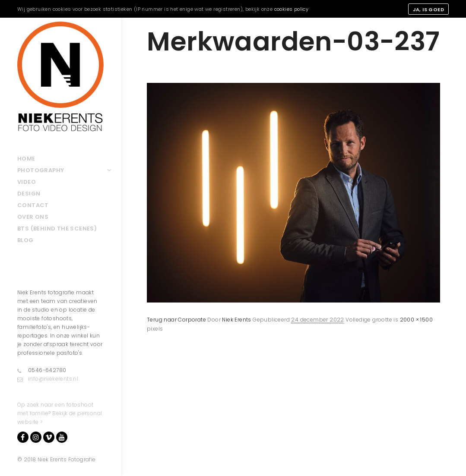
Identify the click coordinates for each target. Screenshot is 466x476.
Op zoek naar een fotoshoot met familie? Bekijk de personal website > (60, 413)
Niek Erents (236, 320)
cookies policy (292, 9)
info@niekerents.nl (48, 379)
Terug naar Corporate (176, 320)
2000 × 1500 (416, 320)
